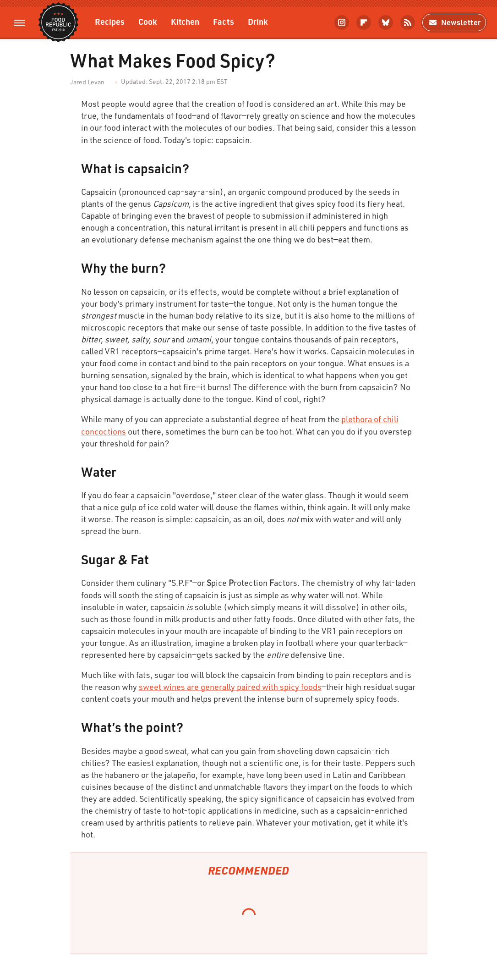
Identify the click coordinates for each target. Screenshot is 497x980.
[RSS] (408, 22)
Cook (148, 21)
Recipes (110, 21)
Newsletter (454, 22)
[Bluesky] (386, 22)
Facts (224, 21)
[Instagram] (342, 22)
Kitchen (185, 21)
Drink (258, 21)
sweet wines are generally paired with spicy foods (230, 687)
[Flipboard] (364, 22)
